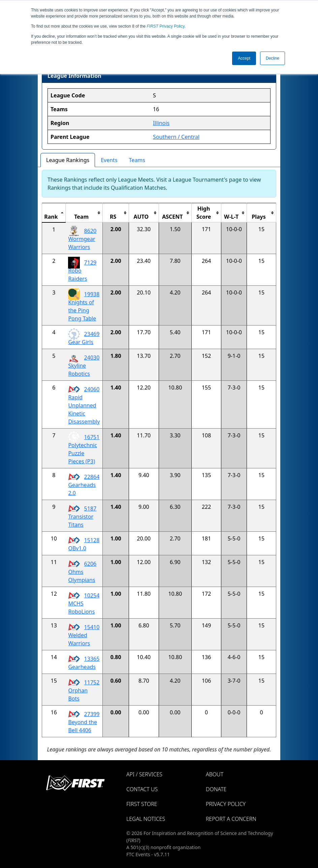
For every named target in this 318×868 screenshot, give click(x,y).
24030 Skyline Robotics (84, 366)
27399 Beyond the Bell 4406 (84, 722)
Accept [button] (244, 58)
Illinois (161, 123)
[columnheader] (54, 213)
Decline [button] (273, 58)
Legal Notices (146, 819)
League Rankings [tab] (68, 160)
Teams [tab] (137, 160)
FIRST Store (142, 804)
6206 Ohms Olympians (82, 572)
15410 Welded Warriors (84, 635)
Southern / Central (176, 137)
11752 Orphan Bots (84, 690)
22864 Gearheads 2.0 (84, 485)
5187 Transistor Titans (82, 517)
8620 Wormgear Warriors (82, 239)
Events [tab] (109, 160)
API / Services (144, 774)
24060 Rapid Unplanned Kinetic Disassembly (84, 405)
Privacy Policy (166, 26)
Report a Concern (231, 819)
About (215, 774)
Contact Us (142, 789)
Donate (216, 789)
